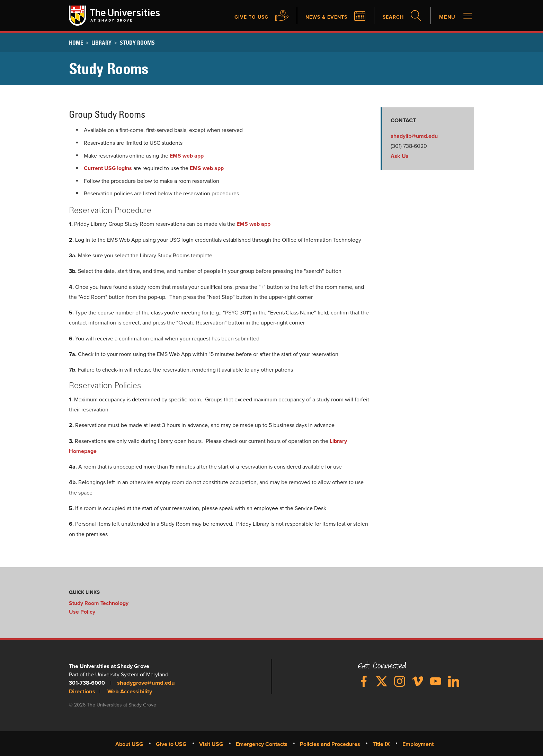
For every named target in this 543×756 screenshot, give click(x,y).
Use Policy (82, 612)
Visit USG (211, 744)
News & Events (319, 17)
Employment (418, 744)
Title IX (381, 744)
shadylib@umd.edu (414, 136)
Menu (447, 17)
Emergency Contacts (262, 744)
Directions (82, 691)
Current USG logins (108, 169)
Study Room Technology (99, 604)
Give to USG (240, 17)
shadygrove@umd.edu (145, 683)
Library (101, 43)
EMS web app (187, 156)
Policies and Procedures (330, 744)
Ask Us (400, 157)
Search (390, 17)
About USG (129, 744)
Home (76, 43)
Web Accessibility (128, 691)
